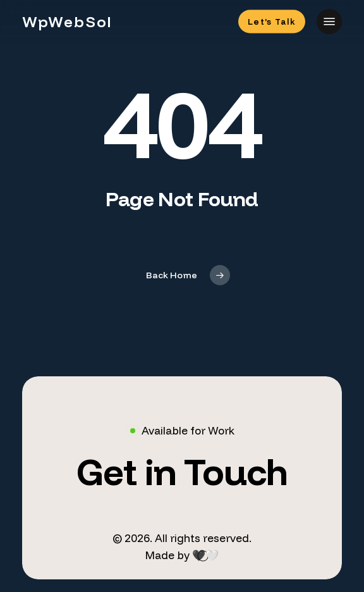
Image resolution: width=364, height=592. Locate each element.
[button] (329, 22)
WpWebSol (67, 22)
